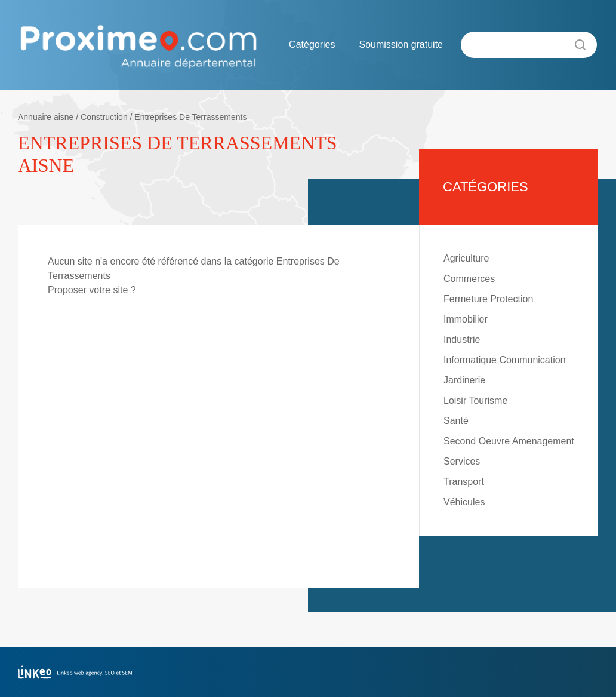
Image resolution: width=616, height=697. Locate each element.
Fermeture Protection (488, 299)
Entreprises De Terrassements (190, 117)
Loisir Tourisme (475, 400)
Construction (104, 117)
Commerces (469, 279)
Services (462, 461)
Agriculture (466, 258)
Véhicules (464, 502)
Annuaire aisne (46, 117)
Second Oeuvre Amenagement (509, 441)
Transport (464, 482)
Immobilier (466, 319)
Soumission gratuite (401, 44)
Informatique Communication (505, 360)
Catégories (312, 44)
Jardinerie (464, 380)
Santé (456, 421)
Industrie (462, 340)
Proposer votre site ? (92, 290)
